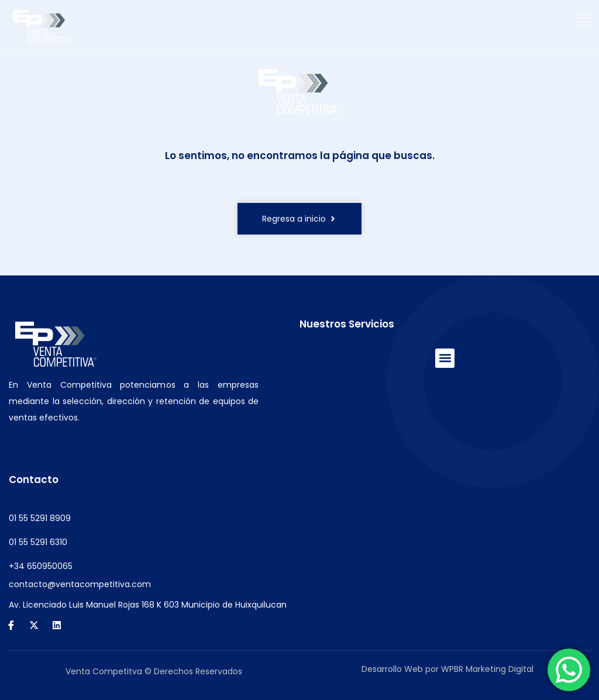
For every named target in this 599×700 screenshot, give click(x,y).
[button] (584, 20)
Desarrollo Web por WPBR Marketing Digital (447, 669)
